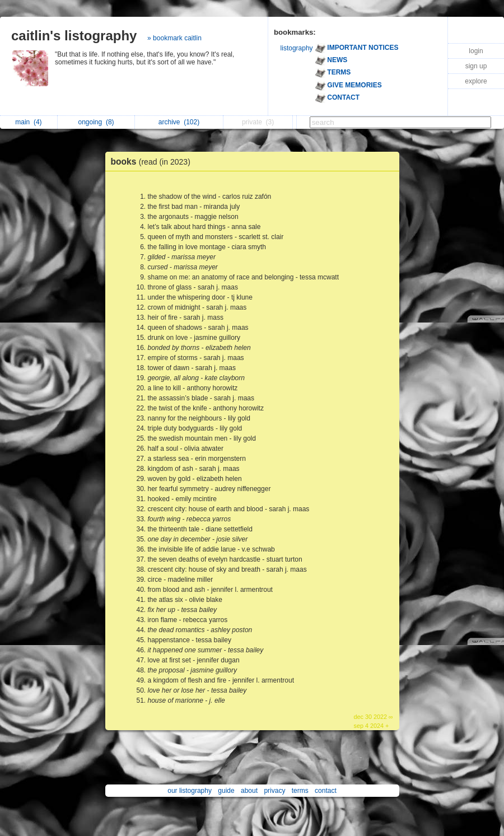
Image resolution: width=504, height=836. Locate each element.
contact (326, 791)
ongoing (96, 122)
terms (300, 791)
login (476, 51)
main (28, 122)
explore (476, 81)
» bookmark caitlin (174, 38)
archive (179, 122)
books (153, 162)
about (249, 791)
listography (297, 48)
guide (226, 791)
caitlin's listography (74, 36)
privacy (274, 791)
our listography (190, 791)
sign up (476, 66)
